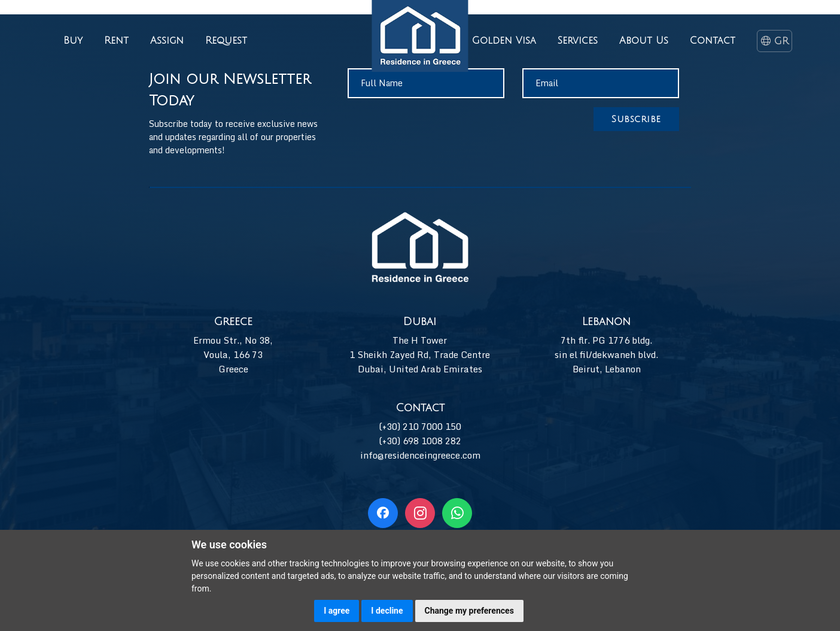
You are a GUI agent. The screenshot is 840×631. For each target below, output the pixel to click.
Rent (116, 41)
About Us (644, 41)
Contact (713, 41)
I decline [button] (387, 611)
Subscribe (636, 119)
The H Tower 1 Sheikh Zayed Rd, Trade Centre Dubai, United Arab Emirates (420, 354)
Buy (73, 41)
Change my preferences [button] (469, 611)
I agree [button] (337, 611)
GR (774, 41)
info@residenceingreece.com (420, 455)
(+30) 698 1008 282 (420, 441)
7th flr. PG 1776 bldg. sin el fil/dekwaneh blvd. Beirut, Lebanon (606, 354)
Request (226, 41)
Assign (167, 41)
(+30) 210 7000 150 (420, 426)
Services (578, 41)
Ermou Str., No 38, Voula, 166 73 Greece (233, 354)
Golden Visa (504, 41)
